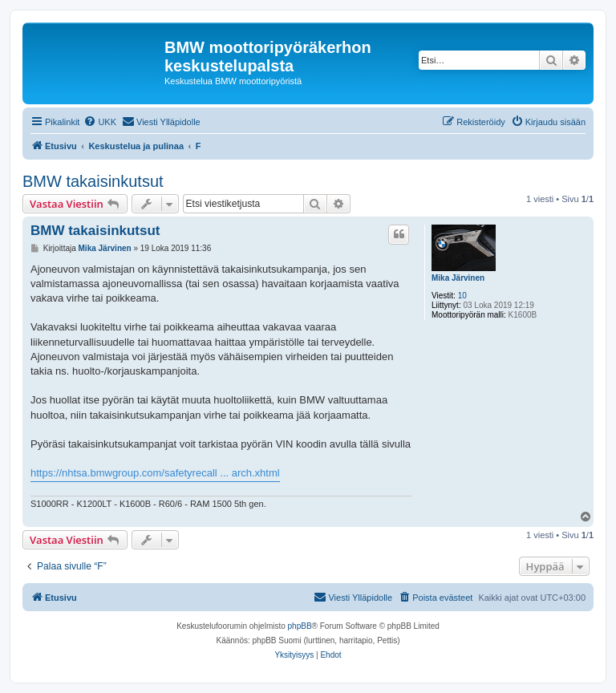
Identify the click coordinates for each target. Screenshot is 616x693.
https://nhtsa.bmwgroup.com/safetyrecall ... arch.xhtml (155, 473)
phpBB (300, 626)
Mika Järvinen (458, 278)
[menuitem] (100, 122)
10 (462, 296)
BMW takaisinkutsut (93, 181)
